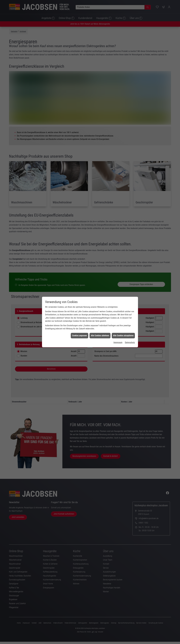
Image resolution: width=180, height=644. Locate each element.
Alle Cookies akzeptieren (123, 66)
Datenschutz (130, 73)
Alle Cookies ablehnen (100, 66)
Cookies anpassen (79, 66)
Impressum (118, 73)
